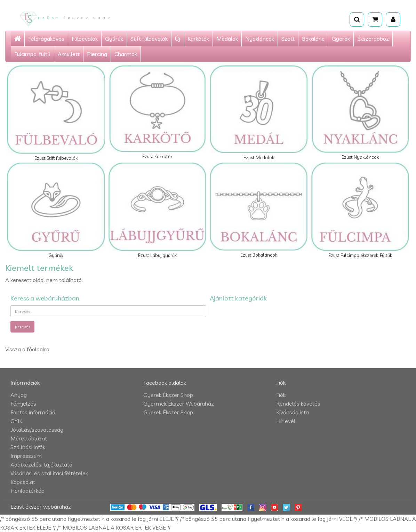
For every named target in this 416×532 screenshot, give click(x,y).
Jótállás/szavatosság (37, 430)
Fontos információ (33, 412)
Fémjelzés (23, 404)
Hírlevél (286, 421)
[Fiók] (393, 19)
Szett (288, 39)
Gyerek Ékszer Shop (168, 395)
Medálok (227, 39)
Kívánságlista (293, 412)
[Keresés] (357, 19)
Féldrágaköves (46, 39)
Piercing (97, 54)
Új (178, 39)
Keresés (22, 327)
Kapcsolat (23, 482)
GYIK (16, 421)
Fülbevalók (85, 39)
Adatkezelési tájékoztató (41, 464)
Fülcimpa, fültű (32, 54)
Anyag (19, 395)
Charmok (126, 54)
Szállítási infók (28, 447)
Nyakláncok (260, 39)
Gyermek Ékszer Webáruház (179, 404)
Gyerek (341, 39)
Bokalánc (313, 39)
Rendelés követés (298, 404)
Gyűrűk (114, 39)
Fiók (281, 395)
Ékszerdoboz (373, 39)
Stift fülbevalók (149, 39)
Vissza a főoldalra (27, 349)
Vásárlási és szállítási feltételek (49, 473)
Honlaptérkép (27, 491)
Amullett (69, 54)
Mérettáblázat (29, 438)
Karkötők (198, 39)
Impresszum (26, 456)
